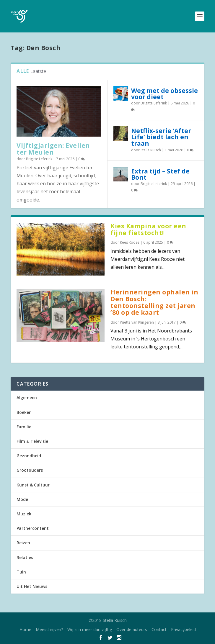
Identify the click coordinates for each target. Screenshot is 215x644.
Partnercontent (33, 528)
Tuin (21, 572)
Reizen (23, 543)
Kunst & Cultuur (33, 485)
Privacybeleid (183, 629)
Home (25, 629)
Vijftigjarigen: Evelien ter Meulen (53, 149)
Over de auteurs (132, 629)
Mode (22, 499)
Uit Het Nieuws (32, 586)
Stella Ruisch (151, 150)
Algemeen (27, 398)
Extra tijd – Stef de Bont (160, 174)
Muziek (24, 514)
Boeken (24, 412)
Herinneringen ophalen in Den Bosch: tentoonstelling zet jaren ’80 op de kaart (154, 302)
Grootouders (30, 470)
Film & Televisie (32, 441)
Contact (159, 629)
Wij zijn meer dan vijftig (90, 629)
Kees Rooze (130, 242)
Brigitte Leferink (39, 159)
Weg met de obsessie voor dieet (164, 94)
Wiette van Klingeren (137, 322)
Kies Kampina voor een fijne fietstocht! (148, 229)
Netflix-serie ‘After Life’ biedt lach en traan (161, 137)
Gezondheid (29, 456)
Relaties (25, 557)
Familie (24, 427)
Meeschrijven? (49, 629)
